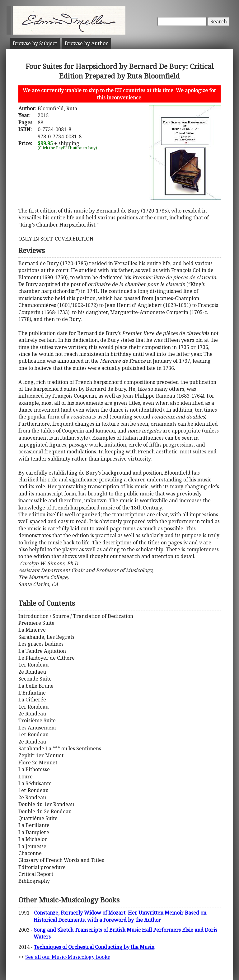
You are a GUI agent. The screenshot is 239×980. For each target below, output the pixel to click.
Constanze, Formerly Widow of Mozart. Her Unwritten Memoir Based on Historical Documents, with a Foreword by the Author (120, 916)
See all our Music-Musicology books (68, 957)
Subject (35, 43)
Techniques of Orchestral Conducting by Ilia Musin (94, 947)
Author (86, 43)
